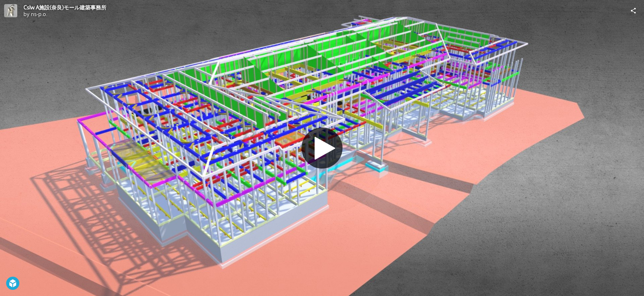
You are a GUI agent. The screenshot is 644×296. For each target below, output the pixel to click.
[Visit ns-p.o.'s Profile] (11, 11)
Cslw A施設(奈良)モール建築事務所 (65, 7)
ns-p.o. (39, 14)
